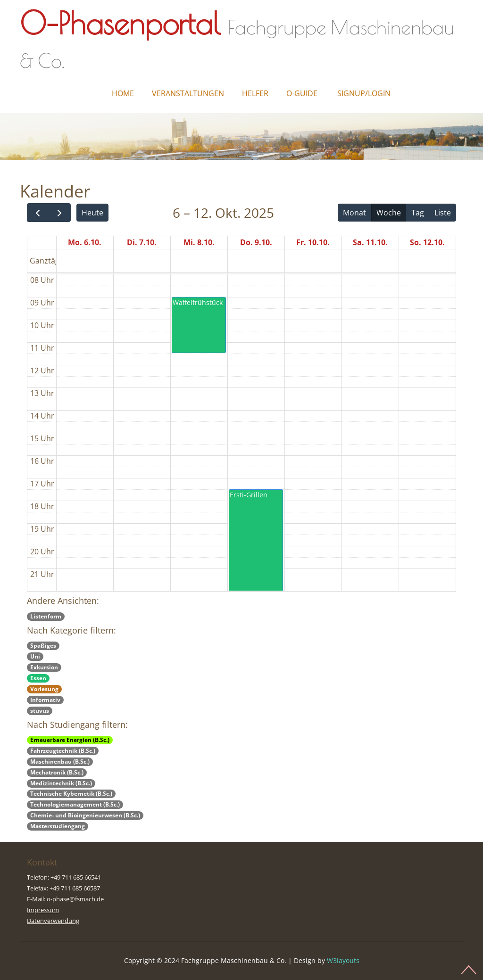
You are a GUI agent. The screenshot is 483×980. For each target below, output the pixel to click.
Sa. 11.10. (370, 242)
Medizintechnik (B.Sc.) (61, 783)
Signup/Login (364, 93)
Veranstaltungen (188, 93)
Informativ (45, 700)
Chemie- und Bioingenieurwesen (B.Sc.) (85, 815)
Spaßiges (43, 646)
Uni (35, 656)
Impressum (43, 910)
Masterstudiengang (58, 826)
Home (123, 93)
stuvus (40, 711)
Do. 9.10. (256, 242)
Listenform (46, 616)
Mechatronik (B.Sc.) (57, 772)
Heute (92, 213)
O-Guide (302, 93)
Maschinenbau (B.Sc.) (60, 762)
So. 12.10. (427, 242)
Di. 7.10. (142, 242)
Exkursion (44, 667)
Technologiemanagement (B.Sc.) (75, 804)
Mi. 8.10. (199, 242)
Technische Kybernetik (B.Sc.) (71, 794)
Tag (418, 213)
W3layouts (343, 960)
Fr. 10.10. (313, 242)
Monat (354, 213)
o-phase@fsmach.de (75, 899)
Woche (389, 213)
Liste (443, 213)
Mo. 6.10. (85, 242)
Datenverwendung (53, 921)
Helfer (255, 93)
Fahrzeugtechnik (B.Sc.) (63, 751)
